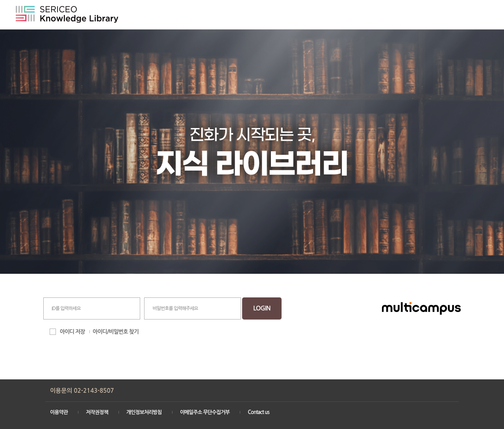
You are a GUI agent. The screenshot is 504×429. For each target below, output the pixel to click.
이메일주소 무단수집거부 (205, 412)
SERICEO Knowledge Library (67, 14)
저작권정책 (97, 412)
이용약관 (59, 412)
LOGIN (262, 308)
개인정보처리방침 (144, 412)
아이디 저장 (72, 332)
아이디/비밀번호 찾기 (116, 332)
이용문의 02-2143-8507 (82, 391)
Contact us (258, 412)
